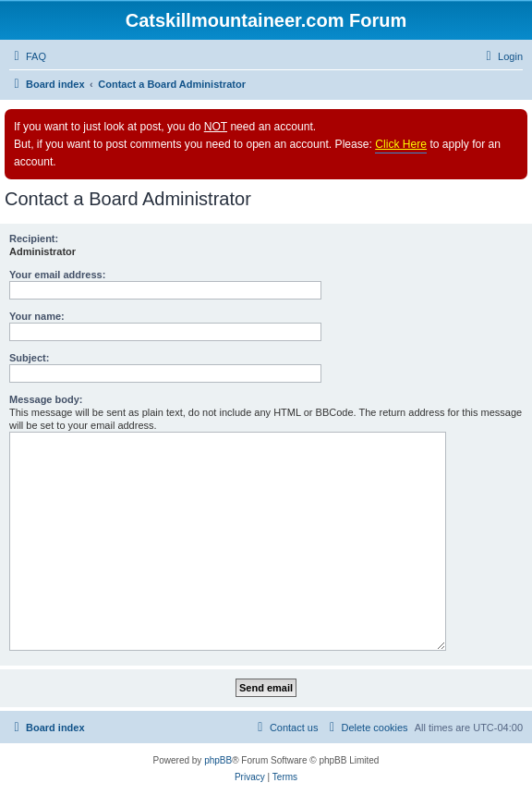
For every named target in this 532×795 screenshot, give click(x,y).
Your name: (37, 316)
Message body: (46, 399)
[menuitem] (28, 56)
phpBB (218, 760)
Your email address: (57, 275)
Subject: (29, 358)
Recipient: (34, 238)
